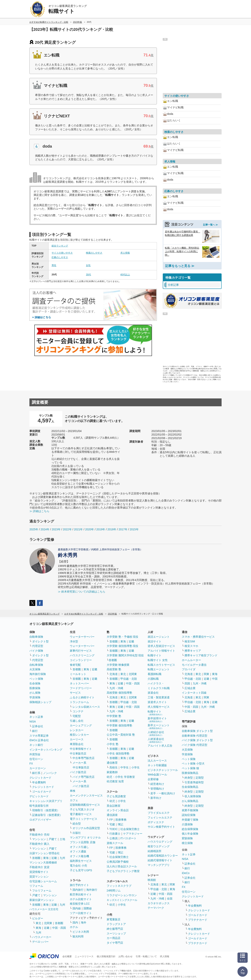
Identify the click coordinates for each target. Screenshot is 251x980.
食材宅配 (75, 665)
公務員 (114, 838)
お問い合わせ (125, 956)
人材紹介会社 (156, 733)
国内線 (77, 908)
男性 (54, 265)
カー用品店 (114, 938)
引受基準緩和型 (194, 782)
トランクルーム (79, 702)
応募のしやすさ (60, 257)
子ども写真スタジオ (82, 809)
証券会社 (38, 726)
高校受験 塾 (114, 669)
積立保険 (187, 843)
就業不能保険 (190, 810)
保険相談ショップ (40, 702)
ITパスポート (128, 838)
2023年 (56, 529)
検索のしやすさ (94, 253)
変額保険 (187, 838)
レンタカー (77, 730)
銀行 (35, 731)
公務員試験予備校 (118, 862)
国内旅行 (78, 890)
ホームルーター (191, 660)
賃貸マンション (39, 877)
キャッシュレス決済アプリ (46, 801)
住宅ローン (36, 759)
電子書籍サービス (81, 814)
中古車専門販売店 (84, 758)
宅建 (112, 824)
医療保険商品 (190, 773)
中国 (215, 679)
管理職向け (157, 789)
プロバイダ (189, 669)
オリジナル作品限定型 (86, 828)
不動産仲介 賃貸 (39, 867)
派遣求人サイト (157, 702)
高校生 (114, 767)
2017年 (123, 529)
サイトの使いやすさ (62, 253)
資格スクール (115, 843)
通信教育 (112, 763)
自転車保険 (36, 665)
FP (111, 820)
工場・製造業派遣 (159, 697)
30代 (88, 275)
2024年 (45, 529)
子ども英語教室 (116, 796)
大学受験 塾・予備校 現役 (123, 637)
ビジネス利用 (81, 932)
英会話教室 (114, 806)
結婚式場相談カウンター (163, 856)
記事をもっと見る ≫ (180, 266)
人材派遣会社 (156, 740)
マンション (39, 839)
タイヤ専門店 (115, 943)
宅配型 (77, 716)
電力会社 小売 (78, 866)
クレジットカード (40, 778)
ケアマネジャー (133, 834)
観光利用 (78, 936)
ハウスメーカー (42, 937)
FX (31, 764)
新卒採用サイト (157, 720)
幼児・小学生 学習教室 (121, 777)
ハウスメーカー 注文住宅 (44, 909)
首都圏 (36, 858)
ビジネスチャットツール (163, 770)
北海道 (114, 674)
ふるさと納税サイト (82, 697)
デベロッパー (40, 942)
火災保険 (35, 669)
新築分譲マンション (42, 900)
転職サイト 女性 (158, 660)
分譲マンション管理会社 (45, 853)
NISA (33, 722)
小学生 (136, 767)
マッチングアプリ (159, 865)
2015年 (134, 529)
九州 (62, 858)
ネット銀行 (36, 745)
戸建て (53, 839)
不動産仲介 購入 (39, 844)
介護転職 (153, 679)
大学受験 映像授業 (118, 665)
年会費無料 (39, 782)
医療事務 (121, 820)
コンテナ (78, 711)
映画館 (152, 880)
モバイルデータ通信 (194, 665)
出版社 (77, 833)
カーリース (77, 739)
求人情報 (125, 253)
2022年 (67, 529)
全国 (170, 899)
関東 (172, 884)
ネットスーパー (79, 683)
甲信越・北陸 (129, 679)
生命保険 (35, 683)
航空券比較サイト (81, 894)
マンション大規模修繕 (43, 862)
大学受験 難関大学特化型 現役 (125, 655)
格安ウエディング (159, 846)
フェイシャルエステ (160, 817)
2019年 (101, 529)
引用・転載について (146, 956)
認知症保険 (189, 815)
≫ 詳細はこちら (39, 511)
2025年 (34, 529)
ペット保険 (36, 679)
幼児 (112, 801)
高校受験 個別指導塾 (119, 693)
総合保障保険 (190, 829)
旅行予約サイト (79, 885)
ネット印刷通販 (157, 765)
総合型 (77, 824)
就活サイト (155, 641)
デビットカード (39, 796)
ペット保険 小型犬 (193, 764)
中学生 (125, 767)
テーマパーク (156, 908)
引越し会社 (77, 721)
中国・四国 (59, 928)
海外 (84, 922)
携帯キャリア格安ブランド (201, 655)
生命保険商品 (190, 787)
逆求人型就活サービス (161, 646)
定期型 (200, 778)
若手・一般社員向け (163, 793)
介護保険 (187, 824)
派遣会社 (153, 693)
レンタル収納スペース (86, 707)
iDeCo (186, 873)
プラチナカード (198, 920)
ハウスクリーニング (82, 655)
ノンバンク (50, 773)
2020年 (90, 529)
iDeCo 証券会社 (39, 740)
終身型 (189, 778)
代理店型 (38, 646)
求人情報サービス (159, 707)
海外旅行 (92, 890)
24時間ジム (114, 890)
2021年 (78, 529)
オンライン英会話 (118, 810)
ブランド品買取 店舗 (83, 842)
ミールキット (78, 674)
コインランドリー (81, 660)
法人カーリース (157, 761)
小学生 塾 (113, 744)
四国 (187, 683)
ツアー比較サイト (81, 913)
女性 (88, 265)
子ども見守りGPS (81, 870)
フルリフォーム (42, 890)
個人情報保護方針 (106, 956)
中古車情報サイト (81, 749)
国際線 (88, 908)
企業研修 (153, 779)
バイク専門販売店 (84, 777)
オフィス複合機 (79, 856)
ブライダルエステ (159, 813)
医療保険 (35, 688)
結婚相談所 (155, 851)
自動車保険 (36, 637)
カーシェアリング (81, 725)
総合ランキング (60, 246)
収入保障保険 (193, 796)
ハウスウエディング (160, 842)
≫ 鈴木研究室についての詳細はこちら (82, 592)
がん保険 (35, 693)
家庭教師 (112, 772)
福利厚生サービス (81, 861)
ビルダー (38, 918)
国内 (75, 922)
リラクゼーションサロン (122, 895)
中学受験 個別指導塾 (119, 725)
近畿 (54, 858)
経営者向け (157, 784)
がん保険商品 (190, 801)
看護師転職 (155, 674)
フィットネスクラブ (119, 886)
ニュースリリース (84, 956)
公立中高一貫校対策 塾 (121, 735)
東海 (46, 858)
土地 (62, 839)
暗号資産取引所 (39, 806)
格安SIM (190, 641)
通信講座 (112, 815)
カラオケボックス (159, 903)
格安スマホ (191, 646)
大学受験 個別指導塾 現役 (123, 646)
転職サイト (155, 655)
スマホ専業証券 (39, 736)
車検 (73, 791)
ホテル (74, 927)
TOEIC (114, 829)
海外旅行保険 (38, 674)
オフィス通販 (78, 851)
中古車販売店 (78, 753)
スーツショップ (116, 933)
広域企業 (190, 688)
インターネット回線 (194, 693)
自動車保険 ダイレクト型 (197, 731)
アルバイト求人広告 (160, 746)
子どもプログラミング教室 (123, 871)
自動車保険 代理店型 (195, 736)
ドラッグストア (116, 924)
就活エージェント (159, 637)
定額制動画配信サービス (85, 805)
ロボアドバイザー (40, 820)
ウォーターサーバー (82, 637)
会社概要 (67, 956)
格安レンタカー (79, 735)
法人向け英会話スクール (122, 866)
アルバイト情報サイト (161, 651)
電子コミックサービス (84, 819)
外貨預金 (35, 754)
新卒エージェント (159, 727)
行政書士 (115, 834)
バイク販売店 (78, 772)
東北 (38, 923)
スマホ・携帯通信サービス (198, 637)
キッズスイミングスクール (122, 900)
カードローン (38, 768)
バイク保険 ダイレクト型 (197, 740)
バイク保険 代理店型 (195, 745)
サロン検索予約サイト (161, 827)
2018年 (112, 529)
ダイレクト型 (40, 641)
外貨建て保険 (190, 820)
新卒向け (156, 798)
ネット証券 (36, 717)
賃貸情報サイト (39, 872)
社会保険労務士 (130, 829)
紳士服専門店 (115, 929)
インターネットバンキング (46, 750)
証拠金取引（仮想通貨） (47, 815)
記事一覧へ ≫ (211, 225)
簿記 (120, 824)
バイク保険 (36, 651)
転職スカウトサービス (161, 665)
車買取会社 (77, 744)
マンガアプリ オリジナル (85, 838)
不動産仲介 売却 (39, 835)
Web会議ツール (157, 775)
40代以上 (125, 275)
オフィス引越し (79, 847)
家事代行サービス (81, 651)
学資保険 (35, 697)
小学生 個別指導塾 (118, 753)
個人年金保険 (190, 834)
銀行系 (36, 773)
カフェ (74, 800)
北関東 (48, 923)
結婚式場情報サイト (160, 860)
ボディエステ (156, 822)
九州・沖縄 (116, 688)
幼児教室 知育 (115, 781)
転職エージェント (159, 669)
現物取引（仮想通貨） (46, 810)
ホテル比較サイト (81, 899)
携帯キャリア (193, 651)
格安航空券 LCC (80, 904)
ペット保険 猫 (190, 768)
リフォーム (36, 886)
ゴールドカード (42, 792)
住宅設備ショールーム (43, 881)
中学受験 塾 (114, 716)
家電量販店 (114, 919)
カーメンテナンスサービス (86, 796)
